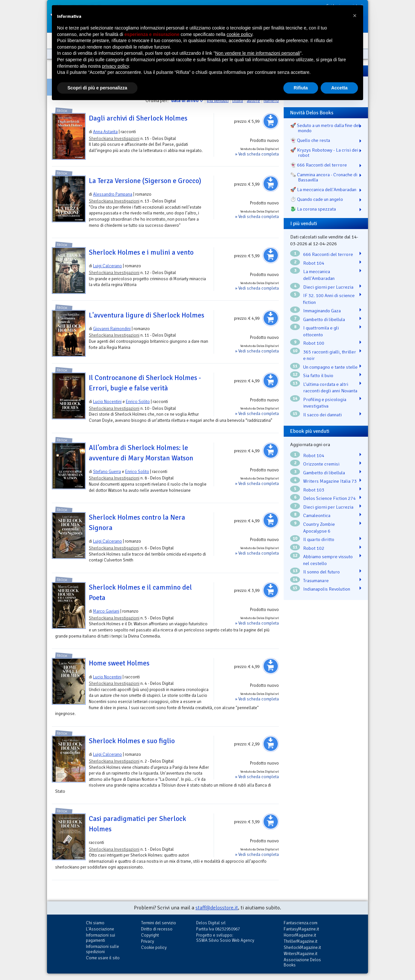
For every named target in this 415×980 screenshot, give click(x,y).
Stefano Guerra (107, 472)
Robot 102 (314, 548)
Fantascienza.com (301, 923)
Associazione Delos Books (302, 962)
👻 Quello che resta (310, 140)
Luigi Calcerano (107, 266)
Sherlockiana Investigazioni (114, 138)
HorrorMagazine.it (300, 935)
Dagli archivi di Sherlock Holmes (138, 118)
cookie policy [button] (239, 34)
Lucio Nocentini (107, 402)
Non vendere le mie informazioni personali (257, 53)
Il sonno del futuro (321, 572)
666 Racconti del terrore (328, 254)
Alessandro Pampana (113, 194)
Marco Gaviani (106, 611)
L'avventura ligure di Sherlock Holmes (147, 315)
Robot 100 (314, 343)
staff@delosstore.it (217, 908)
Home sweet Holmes (119, 663)
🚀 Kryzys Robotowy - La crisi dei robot (324, 153)
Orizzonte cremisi (321, 464)
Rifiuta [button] (301, 88)
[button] (355, 16)
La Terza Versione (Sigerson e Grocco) (145, 181)
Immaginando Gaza (322, 311)
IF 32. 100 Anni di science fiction (329, 299)
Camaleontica (317, 515)
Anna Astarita (105, 132)
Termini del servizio (159, 923)
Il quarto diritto (319, 539)
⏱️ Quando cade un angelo (317, 199)
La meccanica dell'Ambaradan (319, 275)
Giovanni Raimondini (112, 329)
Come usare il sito (103, 958)
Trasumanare (316, 581)
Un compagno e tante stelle (330, 367)
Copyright (150, 935)
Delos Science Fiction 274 (329, 498)
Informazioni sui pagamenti (101, 938)
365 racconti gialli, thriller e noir (330, 355)
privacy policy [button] (116, 66)
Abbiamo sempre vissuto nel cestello (328, 560)
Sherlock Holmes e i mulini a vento (141, 252)
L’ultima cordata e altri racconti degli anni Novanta (330, 388)
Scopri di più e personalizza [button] (97, 88)
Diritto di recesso (157, 929)
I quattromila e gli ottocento (321, 331)
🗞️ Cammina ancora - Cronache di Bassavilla (324, 177)
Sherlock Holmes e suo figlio (132, 741)
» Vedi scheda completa (257, 154)
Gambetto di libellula (324, 319)
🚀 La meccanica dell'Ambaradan (323, 190)
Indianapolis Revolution (327, 589)
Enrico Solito (138, 402)
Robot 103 (314, 490)
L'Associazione (100, 929)
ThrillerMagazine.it (301, 941)
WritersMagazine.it (301, 954)
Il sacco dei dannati (322, 415)
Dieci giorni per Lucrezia (328, 287)
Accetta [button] (339, 88)
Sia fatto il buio (318, 375)
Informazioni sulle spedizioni (102, 949)
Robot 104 (314, 263)
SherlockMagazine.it (302, 947)
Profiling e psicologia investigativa (325, 403)
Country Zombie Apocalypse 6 (319, 528)
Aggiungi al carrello (271, 121)
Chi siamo (95, 923)
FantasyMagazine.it (301, 929)
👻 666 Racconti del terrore (319, 165)
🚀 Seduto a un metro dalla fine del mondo (325, 128)
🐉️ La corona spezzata (313, 209)
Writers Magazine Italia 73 (330, 481)
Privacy (148, 941)
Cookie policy (154, 947)
